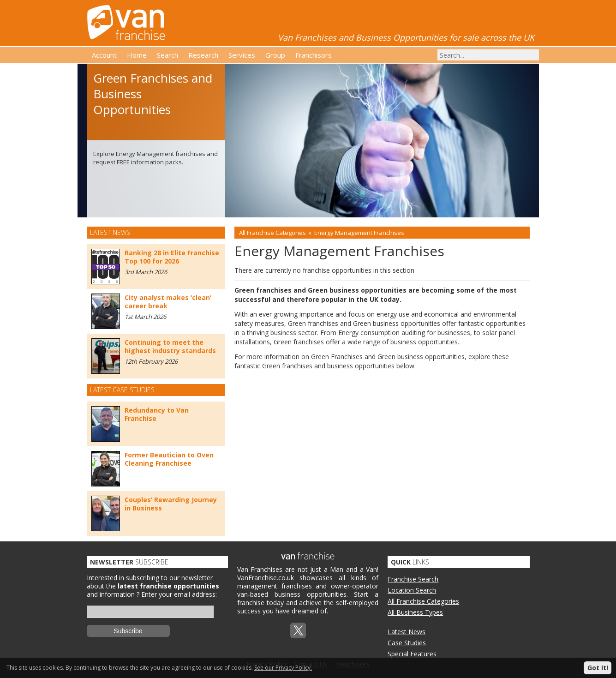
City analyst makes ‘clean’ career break (168, 302)
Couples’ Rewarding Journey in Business (171, 504)
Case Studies (407, 643)
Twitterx (298, 630)
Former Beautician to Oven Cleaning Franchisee (169, 459)
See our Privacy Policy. (283, 668)
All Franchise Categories (272, 233)
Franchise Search (413, 579)
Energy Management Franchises (359, 233)
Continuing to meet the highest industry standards (170, 346)
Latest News (407, 632)
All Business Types (415, 612)
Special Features (412, 654)
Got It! (598, 668)
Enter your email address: (179, 594)
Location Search (412, 590)
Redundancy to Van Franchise (157, 414)
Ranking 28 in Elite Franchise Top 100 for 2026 (172, 257)
